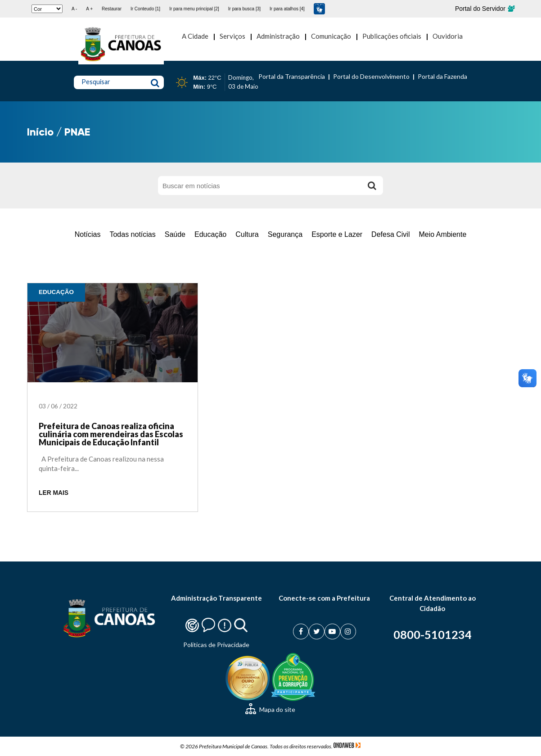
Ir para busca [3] (244, 9)
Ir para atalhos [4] (287, 9)
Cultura (247, 234)
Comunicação (331, 36)
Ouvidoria (448, 36)
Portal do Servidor (485, 9)
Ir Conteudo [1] (145, 9)
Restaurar (112, 9)
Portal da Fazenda (442, 76)
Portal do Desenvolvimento (371, 76)
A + (89, 9)
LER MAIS (54, 493)
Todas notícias (132, 234)
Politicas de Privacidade (216, 645)
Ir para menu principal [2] (194, 9)
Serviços (232, 36)
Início (40, 132)
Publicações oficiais (392, 36)
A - (74, 9)
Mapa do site (270, 709)
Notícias (88, 234)
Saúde (175, 234)
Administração (278, 36)
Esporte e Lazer (337, 234)
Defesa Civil (390, 234)
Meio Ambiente (442, 234)
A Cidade (195, 36)
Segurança (285, 234)
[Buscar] (372, 186)
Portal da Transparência (292, 76)
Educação (210, 234)
